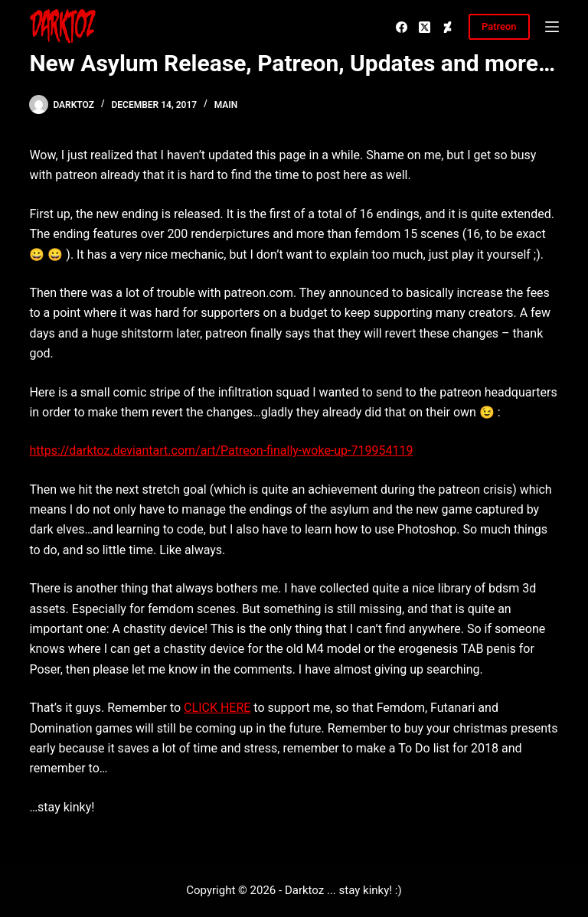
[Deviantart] (448, 27)
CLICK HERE (217, 708)
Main (226, 105)
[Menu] (552, 27)
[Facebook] (402, 27)
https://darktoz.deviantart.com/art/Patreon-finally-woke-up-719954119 (221, 450)
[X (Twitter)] (425, 27)
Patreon (499, 26)
